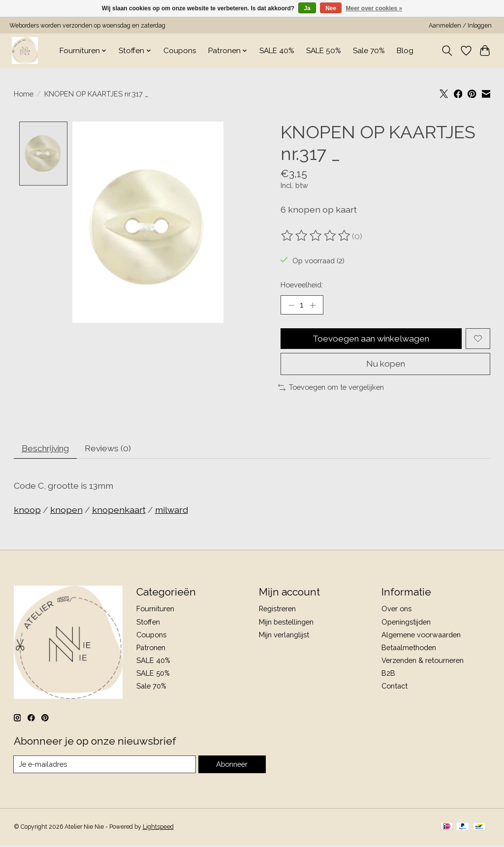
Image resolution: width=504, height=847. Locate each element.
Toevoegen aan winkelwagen (371, 339)
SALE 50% (324, 51)
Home (24, 94)
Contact (394, 688)
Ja (307, 8)
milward (172, 511)
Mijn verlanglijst (284, 636)
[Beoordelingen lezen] (316, 236)
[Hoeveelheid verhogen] (313, 305)
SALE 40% (277, 51)
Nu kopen (386, 365)
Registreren (277, 611)
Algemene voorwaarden (421, 636)
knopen (66, 511)
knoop (27, 511)
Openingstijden (406, 623)
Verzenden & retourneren (423, 662)
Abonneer (232, 766)
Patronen (151, 649)
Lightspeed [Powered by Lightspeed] (158, 829)
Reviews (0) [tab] (112, 450)
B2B (388, 675)
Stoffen (148, 623)
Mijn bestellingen (286, 623)
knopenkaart (119, 511)
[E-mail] (105, 766)
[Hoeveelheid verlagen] (291, 305)
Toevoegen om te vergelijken (331, 388)
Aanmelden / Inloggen (460, 26)
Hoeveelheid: (302, 285)
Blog (405, 51)
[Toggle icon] (447, 51)
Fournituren (155, 611)
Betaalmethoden (409, 649)
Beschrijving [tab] (47, 450)
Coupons (180, 51)
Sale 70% (369, 51)
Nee (331, 8)
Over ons (396, 611)
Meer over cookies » (374, 8)
